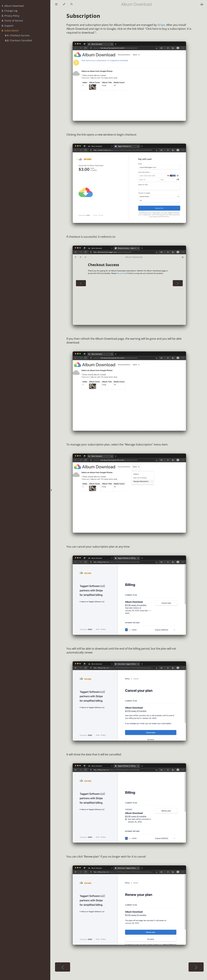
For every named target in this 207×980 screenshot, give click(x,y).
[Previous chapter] (63, 967)
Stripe (161, 25)
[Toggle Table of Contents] (56, 4)
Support (8, 26)
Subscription (10, 30)
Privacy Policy (10, 16)
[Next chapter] (196, 967)
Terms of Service (12, 21)
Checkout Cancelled (18, 40)
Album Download (13, 6)
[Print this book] (202, 4)
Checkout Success (17, 35)
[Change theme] (64, 4)
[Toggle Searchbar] (71, 4)
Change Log (10, 11)
